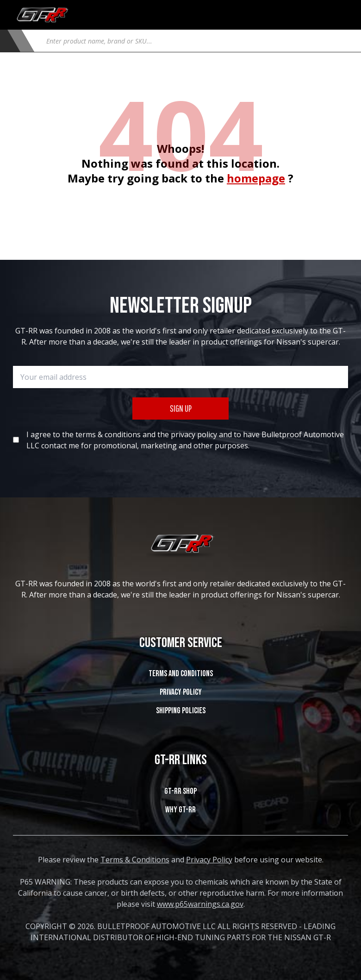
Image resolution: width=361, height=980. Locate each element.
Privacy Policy (181, 692)
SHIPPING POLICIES (181, 711)
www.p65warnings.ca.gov (200, 904)
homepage (256, 178)
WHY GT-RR (180, 810)
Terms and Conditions (181, 674)
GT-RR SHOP (180, 791)
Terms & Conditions (135, 860)
